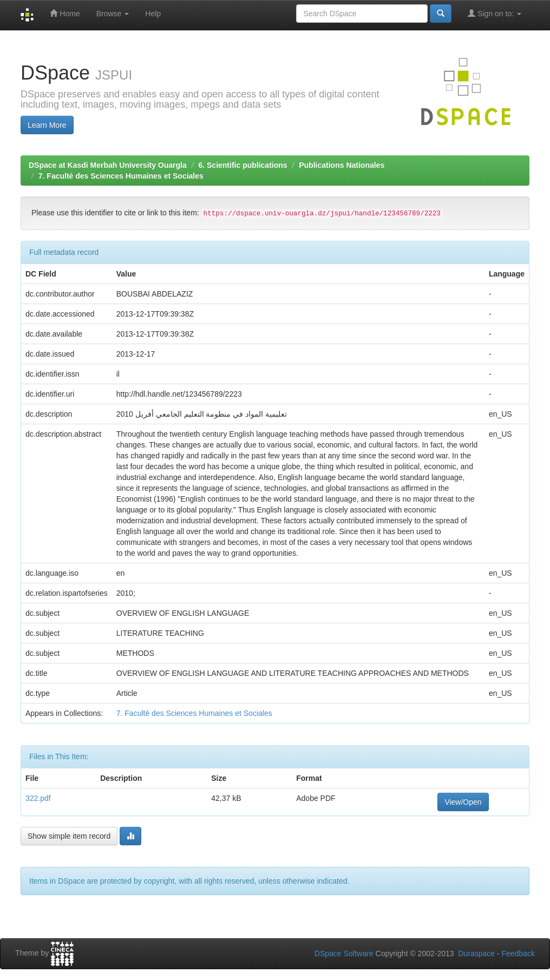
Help (153, 14)
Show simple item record (69, 836)
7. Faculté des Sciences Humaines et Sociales (121, 176)
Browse (113, 14)
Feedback (518, 953)
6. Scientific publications (243, 165)
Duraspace (476, 953)
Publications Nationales (342, 165)
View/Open (463, 802)
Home (65, 13)
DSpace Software (344, 953)
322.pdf (38, 798)
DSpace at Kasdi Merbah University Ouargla (108, 165)
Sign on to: (495, 13)
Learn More (47, 125)
